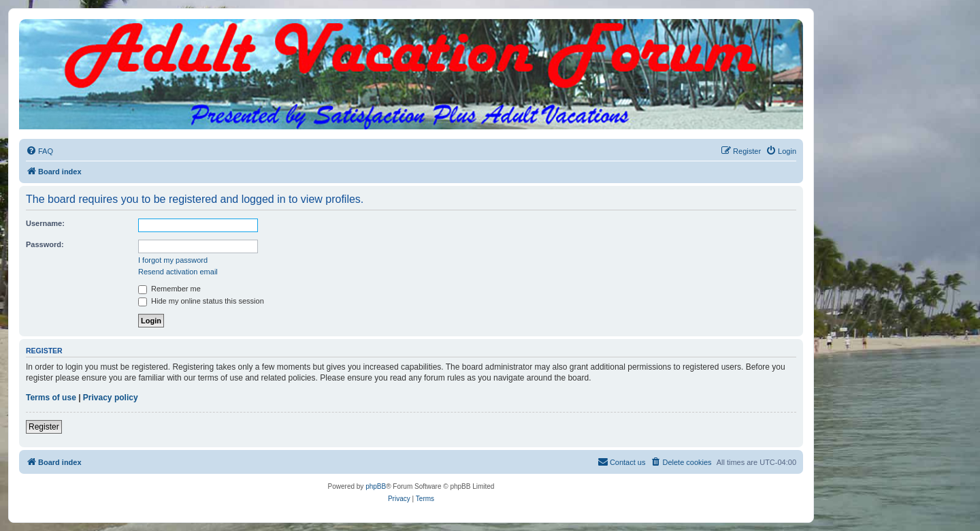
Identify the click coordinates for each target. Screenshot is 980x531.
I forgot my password (173, 260)
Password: (45, 244)
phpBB (376, 486)
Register (44, 427)
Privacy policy (111, 398)
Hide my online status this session (201, 301)
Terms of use (51, 398)
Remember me (169, 289)
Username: (45, 223)
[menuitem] (39, 151)
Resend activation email (178, 272)
